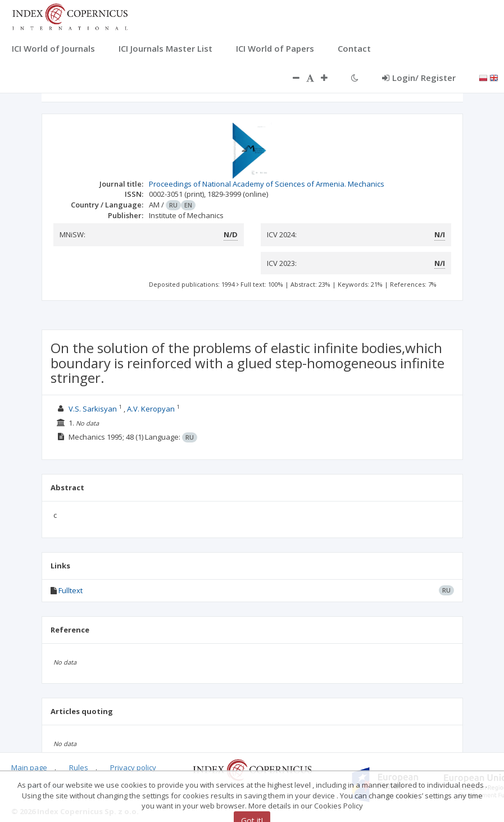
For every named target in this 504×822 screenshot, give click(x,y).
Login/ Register (419, 78)
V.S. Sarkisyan (93, 409)
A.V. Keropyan (151, 409)
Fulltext (71, 590)
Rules (79, 767)
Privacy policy (133, 767)
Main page (29, 767)
